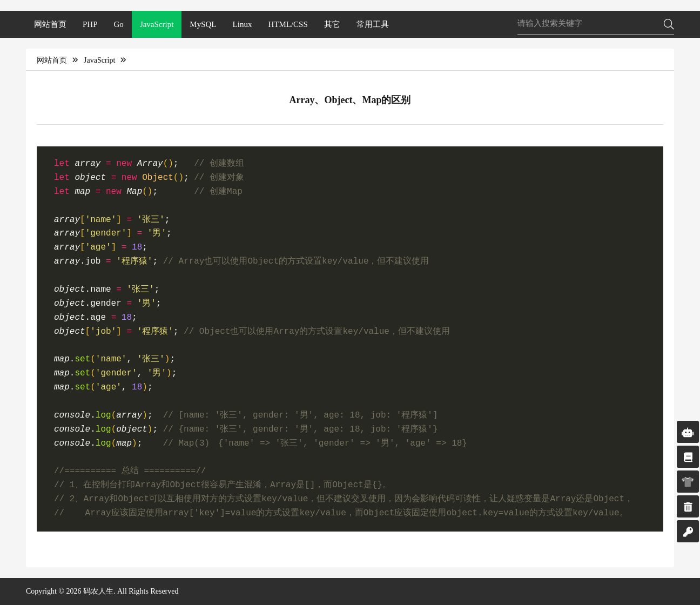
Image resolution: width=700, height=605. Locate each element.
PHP (90, 24)
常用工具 (373, 24)
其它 (332, 24)
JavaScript (157, 24)
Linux (243, 24)
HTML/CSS (288, 24)
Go (119, 24)
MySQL (203, 24)
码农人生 (98, 591)
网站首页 (50, 24)
